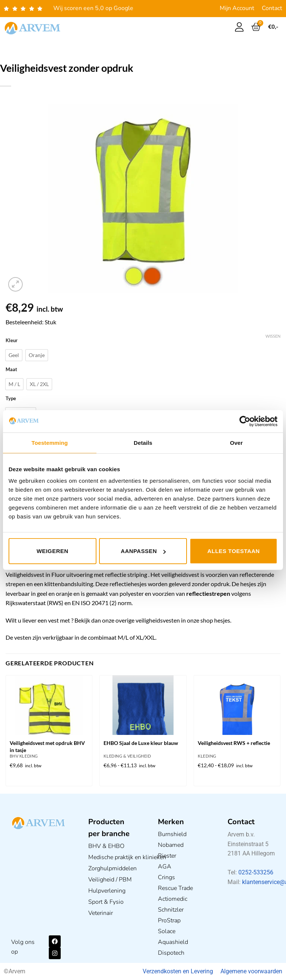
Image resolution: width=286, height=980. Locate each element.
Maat (11, 370)
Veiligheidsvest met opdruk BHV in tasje (47, 746)
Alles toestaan (234, 551)
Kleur (12, 341)
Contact (272, 8)
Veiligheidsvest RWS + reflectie (234, 743)
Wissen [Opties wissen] (273, 336)
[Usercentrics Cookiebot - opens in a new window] (245, 421)
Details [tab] (143, 442)
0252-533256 (256, 872)
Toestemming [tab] (50, 442)
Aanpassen (143, 551)
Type (11, 399)
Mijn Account (237, 8)
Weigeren (52, 551)
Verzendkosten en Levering (178, 971)
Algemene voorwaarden (251, 971)
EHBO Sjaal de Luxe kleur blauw (141, 743)
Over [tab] (236, 442)
